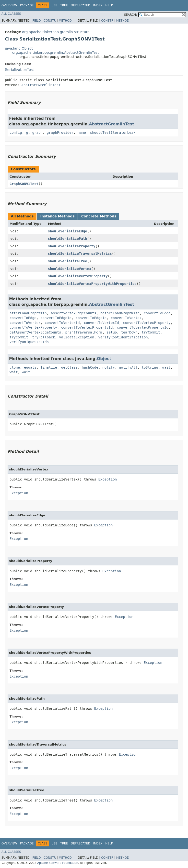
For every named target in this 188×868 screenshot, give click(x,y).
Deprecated (81, 5)
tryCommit (151, 332)
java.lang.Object (19, 48)
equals (30, 367)
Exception (107, 479)
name (82, 133)
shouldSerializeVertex (70, 269)
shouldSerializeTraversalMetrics (80, 254)
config (16, 133)
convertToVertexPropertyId (87, 327)
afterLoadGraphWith (28, 313)
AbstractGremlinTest (41, 85)
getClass (69, 367)
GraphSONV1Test (24, 184)
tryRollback (44, 337)
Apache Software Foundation (58, 863)
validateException (76, 337)
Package (27, 5)
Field (36, 21)
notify (109, 367)
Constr (50, 21)
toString (150, 367)
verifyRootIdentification (123, 337)
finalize (49, 367)
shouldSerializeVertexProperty (78, 276)
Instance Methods (57, 216)
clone (15, 367)
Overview (9, 5)
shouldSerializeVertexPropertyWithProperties (92, 284)
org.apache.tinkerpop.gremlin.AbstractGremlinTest (55, 53)
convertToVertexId (62, 323)
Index (98, 5)
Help (109, 5)
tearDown (129, 332)
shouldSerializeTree (68, 261)
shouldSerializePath (68, 239)
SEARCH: (131, 15)
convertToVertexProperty (147, 323)
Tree (64, 5)
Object (104, 359)
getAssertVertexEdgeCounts (35, 332)
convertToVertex (126, 318)
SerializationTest (19, 70)
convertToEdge (157, 313)
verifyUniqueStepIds (29, 342)
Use (54, 5)
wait (166, 367)
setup (112, 332)
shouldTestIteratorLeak (113, 133)
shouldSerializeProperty (72, 246)
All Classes (11, 14)
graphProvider (60, 133)
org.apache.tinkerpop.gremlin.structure (56, 32)
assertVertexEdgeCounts (74, 313)
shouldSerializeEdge (68, 231)
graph (37, 133)
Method (65, 21)
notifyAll (128, 367)
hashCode (90, 367)
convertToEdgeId (56, 318)
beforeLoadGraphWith (120, 313)
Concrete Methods (99, 216)
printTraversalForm (84, 332)
